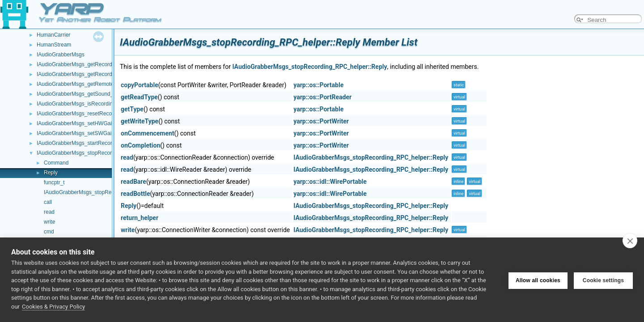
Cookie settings (603, 280)
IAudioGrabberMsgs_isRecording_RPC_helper (92, 104)
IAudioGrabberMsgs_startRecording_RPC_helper (95, 143)
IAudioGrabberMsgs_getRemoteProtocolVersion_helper (103, 84)
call (48, 202)
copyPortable (140, 85)
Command (56, 163)
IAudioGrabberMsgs (61, 55)
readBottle (136, 194)
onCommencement (148, 133)
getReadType (139, 97)
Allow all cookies (538, 280)
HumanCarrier (53, 35)
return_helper (140, 218)
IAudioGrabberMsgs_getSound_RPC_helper (90, 94)
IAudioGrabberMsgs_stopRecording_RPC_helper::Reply (309, 67)
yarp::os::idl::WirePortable (330, 182)
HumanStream (54, 45)
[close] (630, 241)
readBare (133, 182)
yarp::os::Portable (318, 85)
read (49, 212)
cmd (49, 232)
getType (132, 109)
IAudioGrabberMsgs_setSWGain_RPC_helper (92, 133)
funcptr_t (54, 182)
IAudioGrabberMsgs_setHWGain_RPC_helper (92, 123)
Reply (51, 173)
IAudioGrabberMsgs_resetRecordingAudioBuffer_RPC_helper (110, 114)
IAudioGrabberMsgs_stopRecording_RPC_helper (95, 153)
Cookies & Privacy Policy (53, 307)
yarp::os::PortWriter (321, 121)
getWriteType (140, 121)
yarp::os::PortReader (322, 97)
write (49, 222)
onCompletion (140, 145)
